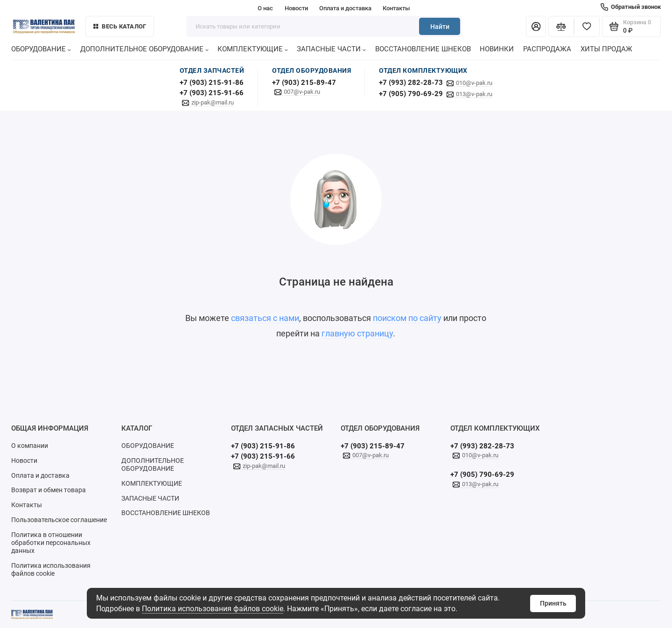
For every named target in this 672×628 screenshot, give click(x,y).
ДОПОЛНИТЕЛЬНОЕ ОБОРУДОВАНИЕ (144, 49)
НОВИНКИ (497, 49)
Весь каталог (120, 26)
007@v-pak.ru (302, 92)
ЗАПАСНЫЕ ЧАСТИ (331, 49)
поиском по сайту (407, 318)
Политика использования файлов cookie (213, 609)
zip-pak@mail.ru (213, 102)
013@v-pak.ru (474, 94)
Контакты (396, 8)
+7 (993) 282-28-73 (411, 83)
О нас (265, 8)
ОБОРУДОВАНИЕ (41, 49)
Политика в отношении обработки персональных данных (51, 543)
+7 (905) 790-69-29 (411, 94)
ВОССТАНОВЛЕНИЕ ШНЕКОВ (423, 49)
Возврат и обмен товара (49, 490)
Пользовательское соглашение (59, 520)
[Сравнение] (561, 26)
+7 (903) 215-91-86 (212, 83)
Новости (296, 8)
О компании (30, 446)
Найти (440, 27)
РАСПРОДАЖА (547, 49)
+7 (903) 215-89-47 (304, 83)
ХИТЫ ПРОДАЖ (606, 49)
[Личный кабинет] (536, 26)
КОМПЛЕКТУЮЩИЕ (253, 49)
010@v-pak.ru (474, 83)
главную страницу (357, 334)
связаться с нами (265, 318)
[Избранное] (587, 26)
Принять (553, 603)
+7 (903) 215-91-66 (212, 93)
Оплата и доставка (345, 8)
